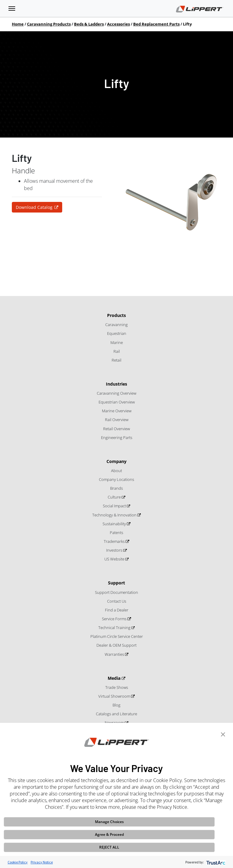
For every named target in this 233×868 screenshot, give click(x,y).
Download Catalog (34, 207)
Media (115, 678)
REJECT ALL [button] (109, 847)
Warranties (115, 654)
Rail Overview (117, 420)
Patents (116, 533)
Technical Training (115, 628)
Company (116, 461)
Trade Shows (117, 687)
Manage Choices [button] (109, 822)
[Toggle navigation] (12, 9)
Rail (117, 351)
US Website (115, 559)
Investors (115, 550)
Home (18, 24)
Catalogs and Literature (116, 714)
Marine (117, 342)
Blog (116, 705)
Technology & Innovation (115, 515)
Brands (116, 488)
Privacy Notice (42, 862)
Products (116, 315)
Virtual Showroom (115, 696)
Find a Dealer (117, 610)
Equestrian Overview (117, 402)
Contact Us (117, 601)
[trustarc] (215, 862)
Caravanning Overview (116, 393)
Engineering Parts (117, 437)
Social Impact (115, 506)
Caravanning (116, 325)
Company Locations (116, 479)
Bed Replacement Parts (156, 24)
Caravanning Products (49, 24)
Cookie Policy (18, 862)
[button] (223, 734)
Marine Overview (117, 411)
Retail (116, 360)
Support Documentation (116, 592)
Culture (115, 497)
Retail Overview (116, 429)
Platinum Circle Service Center (117, 636)
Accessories (118, 24)
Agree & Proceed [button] (109, 834)
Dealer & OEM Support (116, 645)
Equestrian (117, 333)
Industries (116, 384)
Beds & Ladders (89, 24)
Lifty (187, 24)
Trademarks (115, 541)
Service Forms (115, 619)
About (116, 471)
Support (116, 583)
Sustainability (115, 524)
